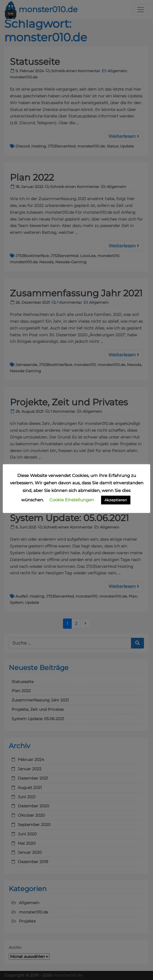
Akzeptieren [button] (116, 500)
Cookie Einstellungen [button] (72, 500)
